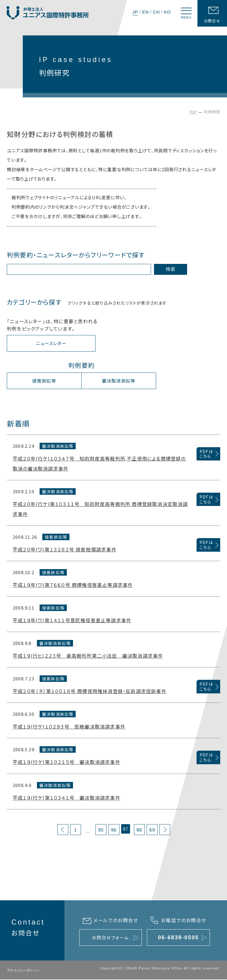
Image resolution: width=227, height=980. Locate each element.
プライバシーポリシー (23, 971)
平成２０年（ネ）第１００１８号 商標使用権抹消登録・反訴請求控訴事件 (90, 692)
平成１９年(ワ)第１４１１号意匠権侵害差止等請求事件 (72, 621)
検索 (171, 269)
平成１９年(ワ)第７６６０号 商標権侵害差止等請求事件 (73, 585)
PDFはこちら (206, 454)
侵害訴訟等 (44, 381)
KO (167, 12)
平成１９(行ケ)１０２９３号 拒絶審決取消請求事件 (69, 727)
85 (101, 830)
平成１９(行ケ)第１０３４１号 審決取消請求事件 (67, 798)
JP (135, 12)
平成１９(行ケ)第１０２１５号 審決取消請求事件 (67, 762)
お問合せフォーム (110, 938)
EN (145, 12)
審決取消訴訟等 (119, 381)
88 (139, 830)
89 (152, 830)
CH (156, 12)
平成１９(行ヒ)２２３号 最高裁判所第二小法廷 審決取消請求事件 (88, 656)
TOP (193, 112)
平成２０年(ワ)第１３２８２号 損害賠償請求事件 (65, 550)
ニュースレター (51, 344)
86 (114, 830)
